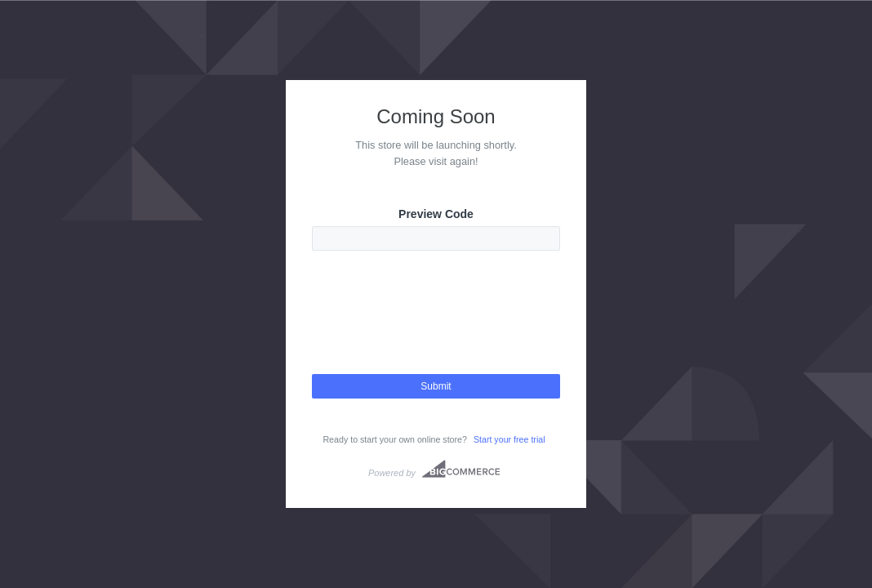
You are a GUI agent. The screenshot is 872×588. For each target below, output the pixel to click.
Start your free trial (509, 439)
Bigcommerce (461, 469)
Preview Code (436, 214)
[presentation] (436, 327)
